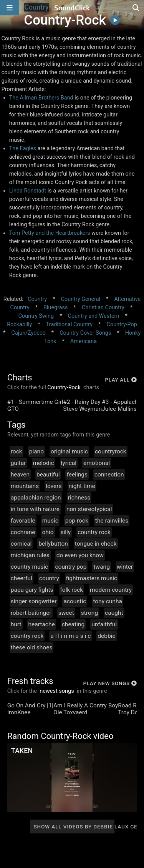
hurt (16, 624)
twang (101, 567)
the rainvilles (112, 521)
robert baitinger (31, 613)
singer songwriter (34, 601)
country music (30, 567)
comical (21, 544)
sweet (66, 613)
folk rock (71, 590)
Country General (81, 299)
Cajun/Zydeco (29, 333)
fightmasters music (92, 578)
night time (82, 486)
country (49, 578)
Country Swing (36, 316)
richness (79, 498)
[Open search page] (136, 8)
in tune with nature (35, 509)
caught (114, 613)
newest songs (57, 691)
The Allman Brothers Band (41, 98)
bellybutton (53, 544)
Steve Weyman (83, 409)
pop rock (77, 521)
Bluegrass (55, 308)
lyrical (69, 463)
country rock (94, 532)
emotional (97, 463)
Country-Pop (122, 324)
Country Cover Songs (85, 333)
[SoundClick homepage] (72, 8)
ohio (48, 532)
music (50, 521)
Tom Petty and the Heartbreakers (50, 233)
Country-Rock (64, 388)
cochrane (23, 532)
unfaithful (104, 624)
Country (37, 299)
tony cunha (108, 601)
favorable (23, 521)
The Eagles (23, 149)
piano (36, 451)
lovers (54, 486)
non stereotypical (89, 509)
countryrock (111, 451)
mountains (25, 486)
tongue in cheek (96, 544)
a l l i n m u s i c (70, 636)
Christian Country (103, 308)
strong (89, 613)
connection (109, 475)
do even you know (80, 555)
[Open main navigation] (10, 8)
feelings (77, 475)
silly (66, 532)
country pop (71, 567)
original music (69, 451)
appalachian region (36, 498)
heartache (42, 624)
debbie (106, 636)
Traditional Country (69, 324)
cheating (73, 624)
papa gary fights (32, 590)
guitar (18, 463)
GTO (13, 409)
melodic (44, 463)
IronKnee (19, 712)
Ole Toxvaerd (70, 712)
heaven (20, 475)
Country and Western (94, 316)
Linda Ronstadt (28, 191)
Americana (84, 341)
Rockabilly (19, 324)
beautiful (48, 475)
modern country (111, 590)
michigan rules (30, 555)
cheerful (22, 578)
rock (17, 451)
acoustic (75, 601)
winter (125, 567)
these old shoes (32, 647)
